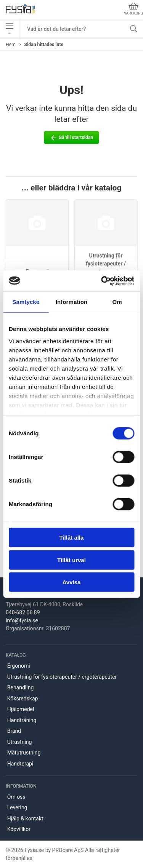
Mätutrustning (24, 753)
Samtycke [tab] (26, 302)
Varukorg (133, 9)
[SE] (20, 10)
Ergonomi (19, 666)
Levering (17, 807)
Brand (14, 731)
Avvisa (72, 582)
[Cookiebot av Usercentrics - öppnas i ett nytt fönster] (102, 281)
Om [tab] (117, 302)
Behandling (21, 687)
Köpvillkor (19, 829)
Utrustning (20, 742)
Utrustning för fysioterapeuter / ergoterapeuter (106, 264)
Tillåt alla (72, 538)
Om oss (16, 797)
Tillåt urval (71, 560)
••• (10, 29)
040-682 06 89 (23, 612)
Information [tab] (72, 302)
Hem (11, 45)
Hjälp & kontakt (25, 818)
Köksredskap (23, 699)
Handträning (22, 720)
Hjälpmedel (21, 709)
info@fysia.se (22, 620)
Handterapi (20, 764)
